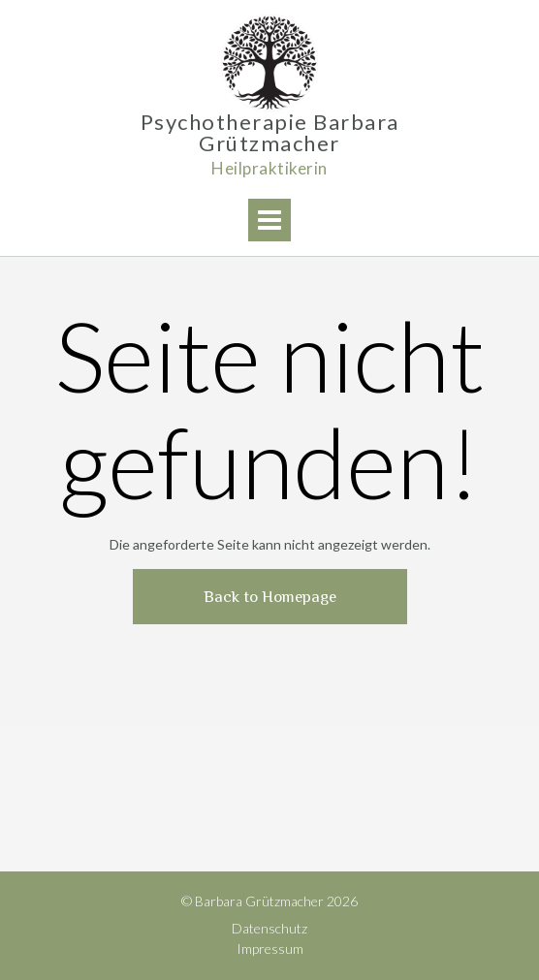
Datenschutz (269, 928)
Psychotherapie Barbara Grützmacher (270, 133)
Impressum (270, 948)
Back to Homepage (270, 597)
